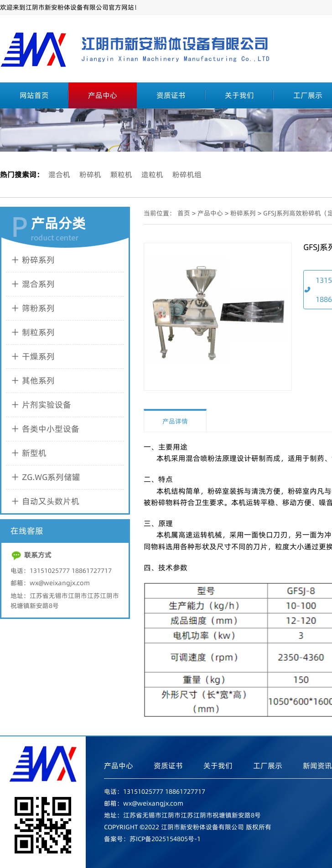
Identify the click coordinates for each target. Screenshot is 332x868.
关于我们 (239, 95)
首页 (184, 213)
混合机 (59, 174)
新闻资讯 (317, 766)
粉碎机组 (187, 174)
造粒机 (152, 174)
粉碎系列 (243, 213)
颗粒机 (121, 174)
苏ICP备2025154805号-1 (165, 839)
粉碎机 (90, 174)
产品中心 (103, 95)
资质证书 (171, 95)
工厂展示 (268, 766)
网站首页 (34, 95)
